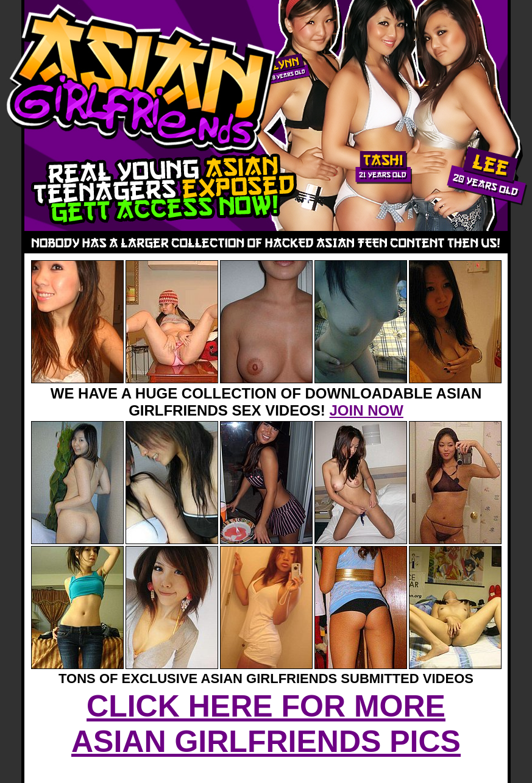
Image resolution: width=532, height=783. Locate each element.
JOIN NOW (367, 410)
